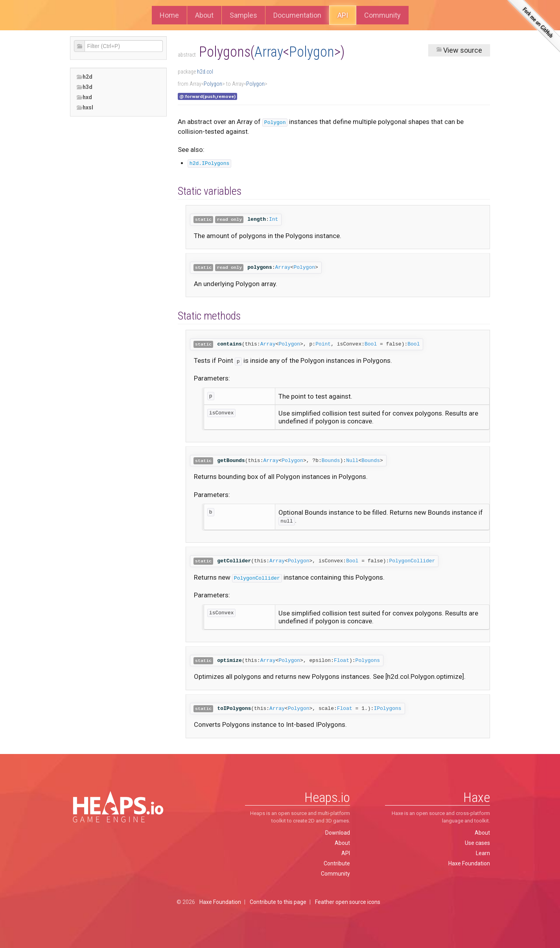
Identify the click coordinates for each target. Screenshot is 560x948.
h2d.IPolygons (209, 164)
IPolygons (387, 709)
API (343, 15)
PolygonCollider (412, 561)
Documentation (297, 15)
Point (323, 344)
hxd (84, 97)
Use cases (477, 843)
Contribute (337, 863)
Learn (483, 853)
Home (169, 15)
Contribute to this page (278, 902)
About (204, 15)
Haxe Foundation (469, 863)
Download (338, 833)
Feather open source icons (348, 902)
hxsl (85, 108)
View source (459, 50)
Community (382, 15)
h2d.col (205, 72)
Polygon (312, 52)
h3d (84, 87)
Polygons (368, 661)
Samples (243, 15)
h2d (84, 77)
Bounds (331, 461)
